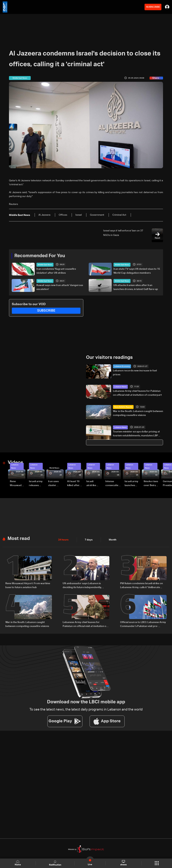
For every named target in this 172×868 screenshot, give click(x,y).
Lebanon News (120, 387)
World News (54, 468)
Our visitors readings (109, 358)
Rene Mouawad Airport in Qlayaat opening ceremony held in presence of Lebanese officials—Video (17, 484)
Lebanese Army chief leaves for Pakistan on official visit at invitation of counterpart (137, 393)
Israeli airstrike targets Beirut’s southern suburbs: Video (92, 484)
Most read (19, 539)
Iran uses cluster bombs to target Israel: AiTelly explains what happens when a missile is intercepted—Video (56, 484)
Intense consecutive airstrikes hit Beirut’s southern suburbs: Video (113, 484)
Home (18, 863)
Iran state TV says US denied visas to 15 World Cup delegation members (137, 271)
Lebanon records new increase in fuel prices (135, 373)
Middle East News (45, 265)
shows (123, 863)
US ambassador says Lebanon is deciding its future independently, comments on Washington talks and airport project (83, 586)
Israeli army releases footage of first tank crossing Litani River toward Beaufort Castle (36, 484)
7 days (89, 540)
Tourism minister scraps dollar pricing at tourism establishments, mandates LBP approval (136, 434)
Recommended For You (40, 256)
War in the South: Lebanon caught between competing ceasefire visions (138, 413)
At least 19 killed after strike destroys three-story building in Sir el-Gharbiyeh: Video (74, 484)
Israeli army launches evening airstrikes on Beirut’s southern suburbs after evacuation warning (132, 484)
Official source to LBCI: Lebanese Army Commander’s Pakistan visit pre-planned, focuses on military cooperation (143, 625)
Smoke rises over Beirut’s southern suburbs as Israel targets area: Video (151, 484)
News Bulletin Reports (123, 407)
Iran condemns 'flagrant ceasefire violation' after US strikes (56, 271)
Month (113, 540)
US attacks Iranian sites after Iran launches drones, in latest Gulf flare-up (136, 287)
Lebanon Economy (122, 366)
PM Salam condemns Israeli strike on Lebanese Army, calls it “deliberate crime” (141, 586)
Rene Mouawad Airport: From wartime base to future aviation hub (28, 585)
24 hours (63, 540)
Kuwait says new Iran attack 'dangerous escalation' (60, 287)
